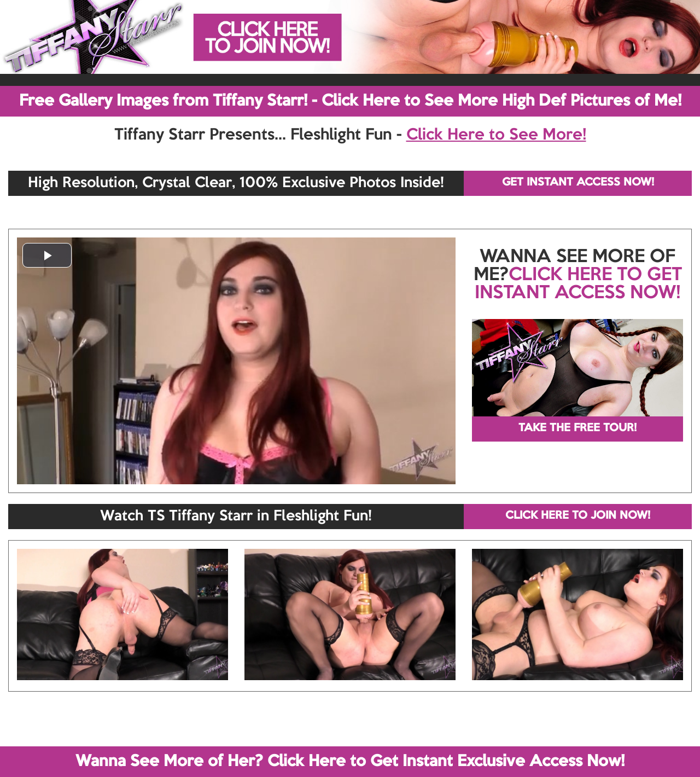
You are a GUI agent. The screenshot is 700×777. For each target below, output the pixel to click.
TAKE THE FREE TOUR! (577, 428)
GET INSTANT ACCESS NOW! (578, 183)
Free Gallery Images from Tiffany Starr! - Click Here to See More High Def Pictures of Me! (350, 101)
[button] (47, 255)
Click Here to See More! (496, 135)
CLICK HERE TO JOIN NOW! (578, 516)
